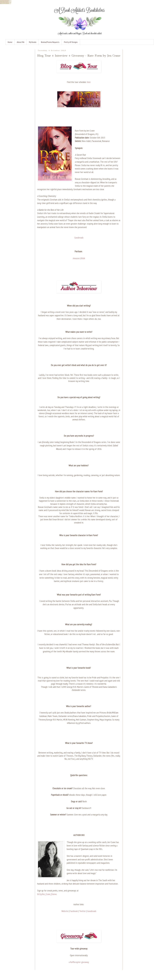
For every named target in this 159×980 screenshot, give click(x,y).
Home (10, 42)
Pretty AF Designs (71, 42)
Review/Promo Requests (50, 42)
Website (65, 911)
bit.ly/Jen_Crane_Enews (47, 894)
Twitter (82, 911)
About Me (21, 42)
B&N (83, 258)
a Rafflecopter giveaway (79, 962)
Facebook (74, 911)
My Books (33, 42)
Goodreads (79, 238)
